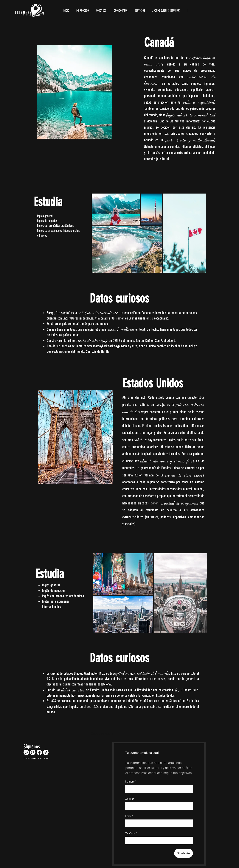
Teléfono (131, 833)
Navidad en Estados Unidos (158, 695)
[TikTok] (46, 752)
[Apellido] (158, 806)
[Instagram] (33, 752)
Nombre (131, 782)
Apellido (130, 799)
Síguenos (32, 747)
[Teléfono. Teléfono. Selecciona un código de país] (131, 840)
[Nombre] (158, 789)
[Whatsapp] (26, 752)
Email (129, 816)
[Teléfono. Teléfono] (163, 840)
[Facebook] (39, 752)
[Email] (158, 823)
